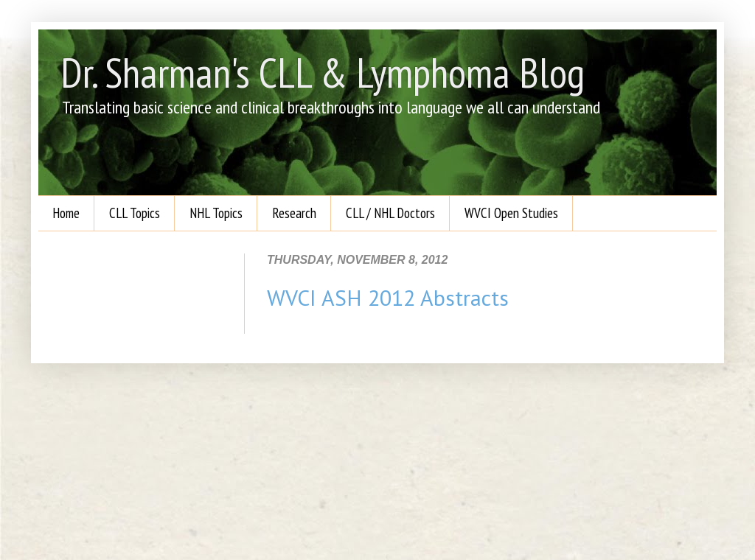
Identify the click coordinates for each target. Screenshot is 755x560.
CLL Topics (135, 213)
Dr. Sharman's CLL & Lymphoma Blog (323, 72)
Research (294, 213)
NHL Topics (216, 213)
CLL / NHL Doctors (390, 213)
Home (66, 213)
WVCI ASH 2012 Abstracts (388, 297)
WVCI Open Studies (511, 213)
